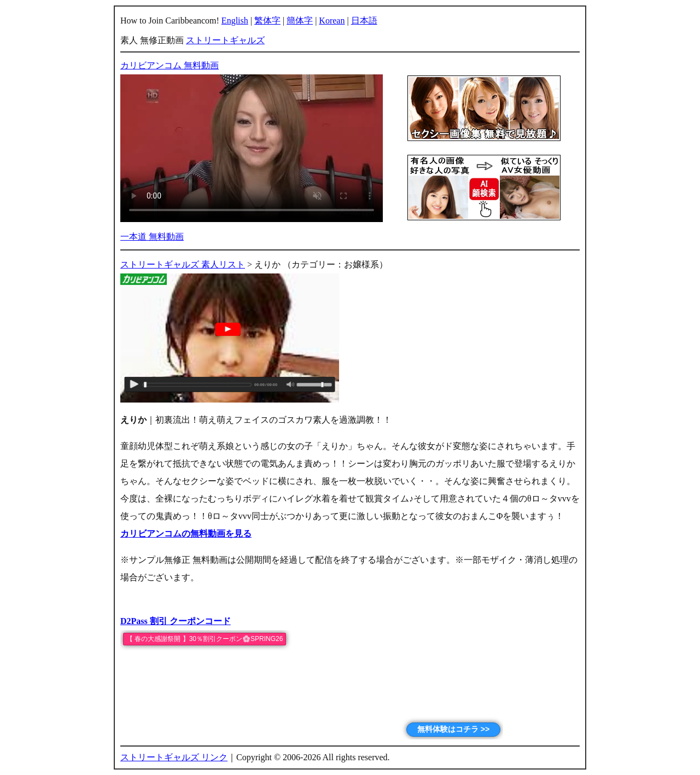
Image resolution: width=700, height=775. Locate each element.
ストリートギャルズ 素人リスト (183, 264)
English (235, 21)
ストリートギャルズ (225, 40)
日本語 (364, 21)
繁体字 (267, 21)
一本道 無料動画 (152, 237)
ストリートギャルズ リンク (174, 757)
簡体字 (300, 21)
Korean (332, 21)
